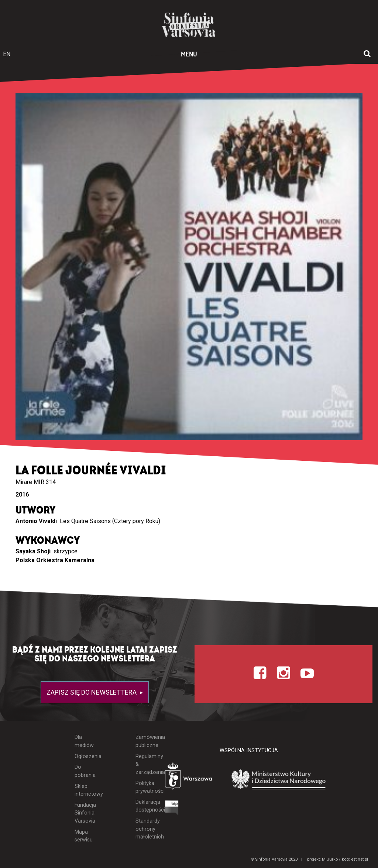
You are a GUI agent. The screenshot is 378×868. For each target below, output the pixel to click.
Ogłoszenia (84, 756)
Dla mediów (84, 741)
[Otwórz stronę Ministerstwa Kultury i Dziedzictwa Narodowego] (279, 780)
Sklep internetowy (84, 790)
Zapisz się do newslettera (92, 692)
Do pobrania (84, 771)
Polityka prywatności (145, 787)
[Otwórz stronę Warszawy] (189, 778)
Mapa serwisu (84, 836)
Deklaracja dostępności (145, 806)
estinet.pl (360, 859)
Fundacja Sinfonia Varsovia (84, 813)
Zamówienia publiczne (145, 741)
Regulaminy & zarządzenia (145, 764)
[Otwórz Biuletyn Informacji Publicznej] (172, 810)
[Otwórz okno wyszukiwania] (367, 54)
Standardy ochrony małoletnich (145, 829)
